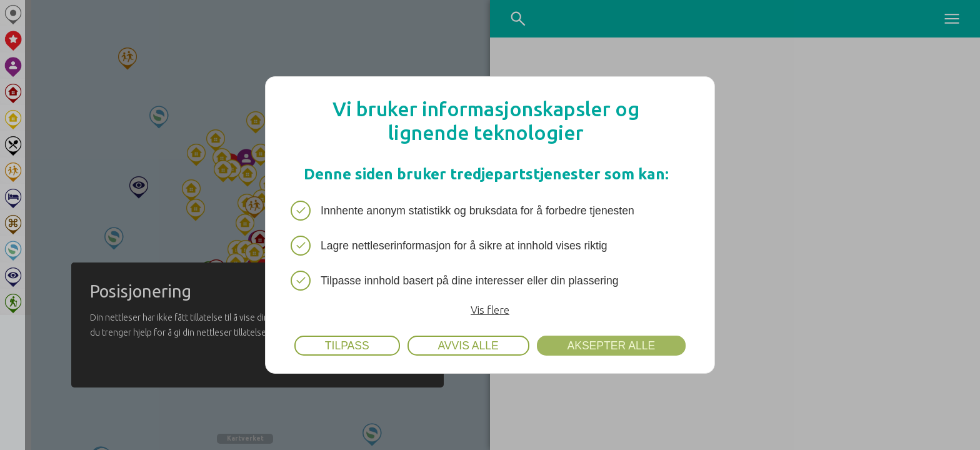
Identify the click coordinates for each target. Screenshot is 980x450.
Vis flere (490, 310)
